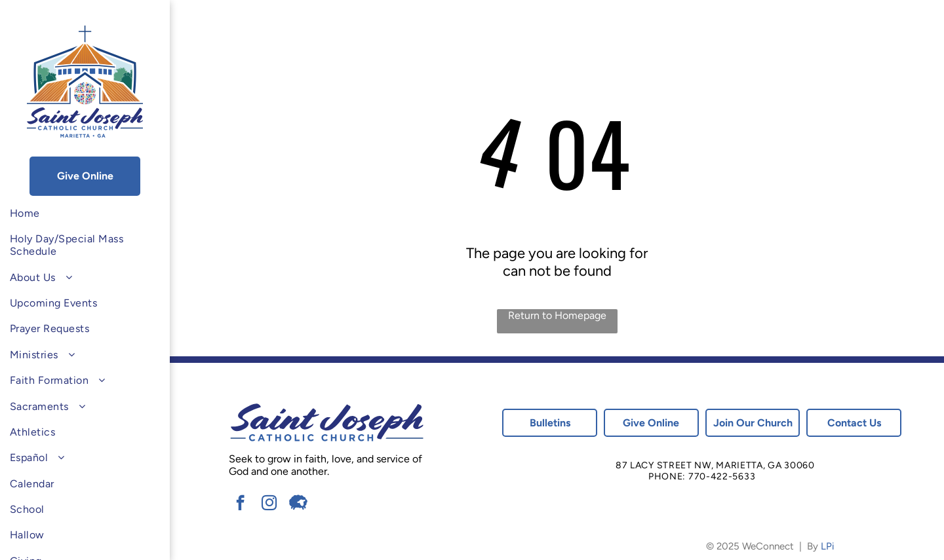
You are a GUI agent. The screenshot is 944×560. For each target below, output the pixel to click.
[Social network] (298, 504)
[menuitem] (85, 213)
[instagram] (269, 504)
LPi (827, 546)
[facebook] (240, 504)
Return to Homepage (557, 315)
